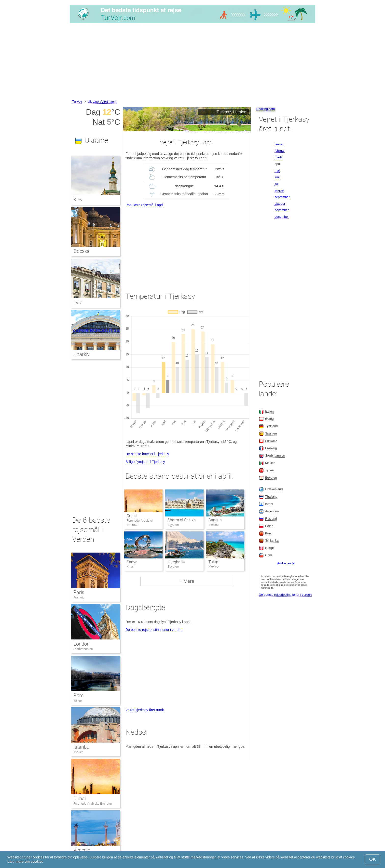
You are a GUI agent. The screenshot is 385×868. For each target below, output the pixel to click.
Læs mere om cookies (25, 862)
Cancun (215, 520)
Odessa (82, 251)
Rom (79, 695)
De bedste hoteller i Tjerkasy (147, 454)
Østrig (269, 419)
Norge (269, 548)
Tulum (214, 562)
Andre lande (286, 563)
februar (280, 151)
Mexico (270, 463)
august (279, 190)
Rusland (271, 519)
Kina (268, 533)
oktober (280, 204)
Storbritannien (83, 649)
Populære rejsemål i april (144, 205)
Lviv (78, 303)
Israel (269, 504)
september (282, 197)
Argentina (272, 511)
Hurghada (176, 562)
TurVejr (77, 102)
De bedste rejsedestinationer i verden (154, 630)
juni (277, 177)
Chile (269, 555)
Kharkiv (82, 354)
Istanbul (82, 747)
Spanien (271, 433)
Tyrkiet (78, 752)
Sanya (132, 562)
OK (373, 859)
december (282, 217)
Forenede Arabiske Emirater (93, 804)
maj (277, 170)
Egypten (271, 478)
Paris (79, 592)
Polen (269, 526)
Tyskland (271, 426)
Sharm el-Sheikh (182, 520)
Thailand (271, 496)
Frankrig (79, 597)
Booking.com (266, 109)
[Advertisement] (192, 62)
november (282, 210)
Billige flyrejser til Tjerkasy (145, 462)
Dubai (132, 516)
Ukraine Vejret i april (102, 102)
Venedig (82, 850)
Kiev (78, 200)
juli (276, 184)
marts (279, 157)
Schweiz (271, 441)
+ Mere (187, 581)
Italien (78, 700)
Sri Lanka (272, 540)
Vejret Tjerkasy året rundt (145, 710)
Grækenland (274, 489)
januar (279, 144)
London (82, 644)
